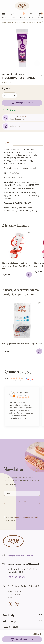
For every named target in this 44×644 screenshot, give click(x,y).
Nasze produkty (21, 22)
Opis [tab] (7, 143)
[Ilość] (10, 95)
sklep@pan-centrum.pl (20, 556)
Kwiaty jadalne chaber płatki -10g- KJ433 (22, 344)
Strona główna (8, 22)
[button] (13, 15)
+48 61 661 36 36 (16, 577)
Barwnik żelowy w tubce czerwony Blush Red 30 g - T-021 (17, 266)
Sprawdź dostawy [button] (17, 119)
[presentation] (21, 511)
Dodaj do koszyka (22, 103)
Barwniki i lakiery (35, 22)
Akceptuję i (22, 519)
